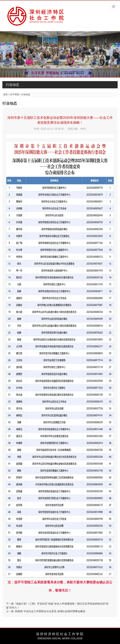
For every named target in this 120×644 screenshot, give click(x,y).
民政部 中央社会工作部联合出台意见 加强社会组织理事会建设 (50, 611)
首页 (5, 95)
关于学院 (15, 95)
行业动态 (13, 85)
